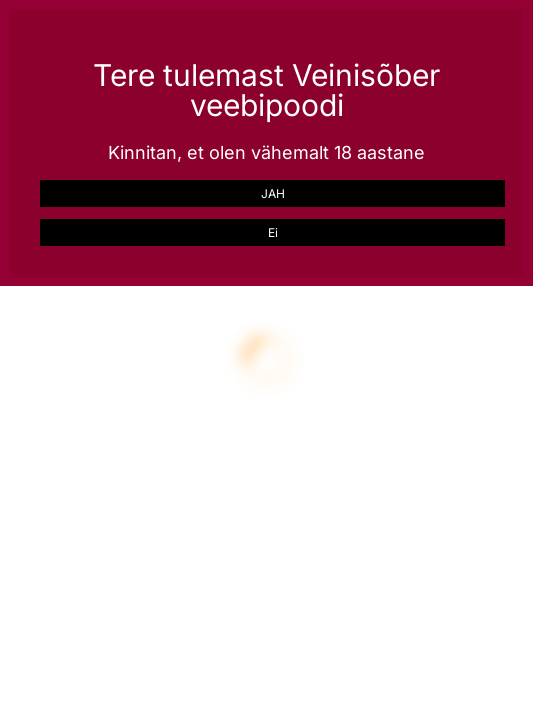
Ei (273, 232)
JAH (273, 193)
